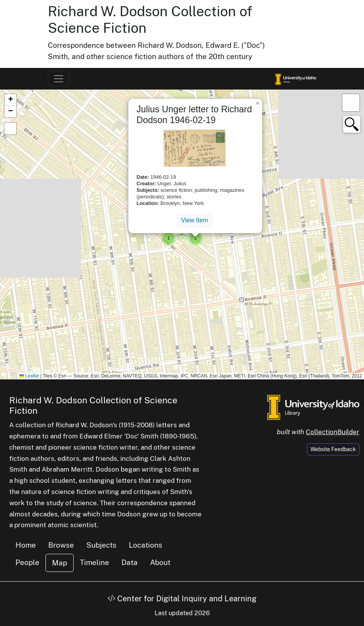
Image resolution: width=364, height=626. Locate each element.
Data (130, 562)
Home (26, 545)
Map (60, 563)
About (160, 562)
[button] (182, 234)
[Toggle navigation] (59, 79)
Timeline (94, 562)
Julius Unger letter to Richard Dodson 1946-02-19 (194, 115)
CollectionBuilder (333, 432)
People (27, 562)
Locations (146, 545)
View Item (195, 220)
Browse (61, 545)
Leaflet (29, 376)
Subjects (101, 545)
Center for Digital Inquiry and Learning (182, 599)
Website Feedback (333, 449)
